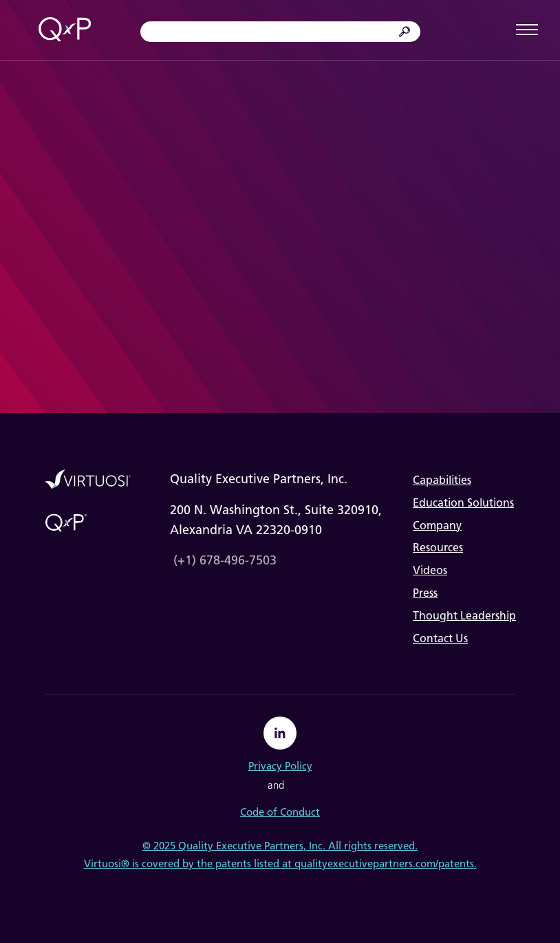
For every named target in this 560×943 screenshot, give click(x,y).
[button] (527, 30)
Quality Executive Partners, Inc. (252, 846)
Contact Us (440, 638)
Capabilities (442, 480)
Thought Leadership (464, 616)
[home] (65, 30)
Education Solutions (463, 503)
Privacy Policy (280, 766)
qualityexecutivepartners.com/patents (384, 864)
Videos (430, 570)
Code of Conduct (280, 812)
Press (425, 593)
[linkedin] (280, 733)
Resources (438, 548)
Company (437, 526)
